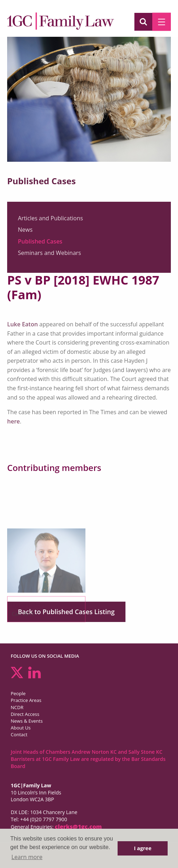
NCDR (17, 707)
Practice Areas (26, 700)
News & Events (27, 721)
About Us (21, 728)
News (25, 230)
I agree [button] (143, 848)
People (18, 693)
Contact (19, 734)
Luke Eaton (23, 324)
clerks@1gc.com (78, 827)
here (14, 421)
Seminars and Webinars (50, 253)
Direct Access (25, 714)
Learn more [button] (27, 857)
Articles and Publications (50, 218)
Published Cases (40, 241)
